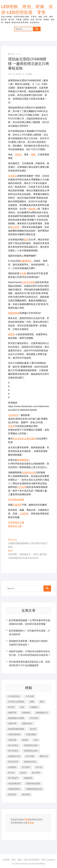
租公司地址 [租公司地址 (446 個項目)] (13, 745)
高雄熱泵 (17, 505)
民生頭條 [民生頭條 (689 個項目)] (34, 718)
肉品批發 (15, 227)
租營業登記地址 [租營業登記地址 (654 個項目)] (31, 751)
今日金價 (22, 487)
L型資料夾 (13, 415)
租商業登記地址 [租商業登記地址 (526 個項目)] (31, 745)
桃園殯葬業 (14, 313)
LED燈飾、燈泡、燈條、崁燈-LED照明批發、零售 (27, 10)
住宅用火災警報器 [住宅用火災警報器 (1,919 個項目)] (16, 702)
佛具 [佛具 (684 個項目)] (42, 702)
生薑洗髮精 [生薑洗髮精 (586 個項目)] (31, 734)
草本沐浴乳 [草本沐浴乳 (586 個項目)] (13, 762)
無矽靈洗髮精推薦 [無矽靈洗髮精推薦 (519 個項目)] (16, 729)
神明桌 (18, 155)
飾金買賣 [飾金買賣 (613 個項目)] (26, 794)
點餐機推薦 (23, 460)
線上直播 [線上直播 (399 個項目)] (30, 756)
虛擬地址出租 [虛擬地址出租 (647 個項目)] (30, 762)
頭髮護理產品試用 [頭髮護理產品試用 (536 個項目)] (34, 789)
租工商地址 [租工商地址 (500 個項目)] (13, 751)
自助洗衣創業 (28, 282)
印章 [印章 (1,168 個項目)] (22, 707)
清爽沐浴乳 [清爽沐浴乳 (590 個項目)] (27, 723)
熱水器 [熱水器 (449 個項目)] (33, 729)
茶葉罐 (31, 823)
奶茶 (26, 240)
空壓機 (26, 820)
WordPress (41, 864)
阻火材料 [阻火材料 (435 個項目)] (36, 773)
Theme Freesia (21, 864)
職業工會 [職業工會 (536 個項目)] (44, 756)
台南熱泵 (24, 514)
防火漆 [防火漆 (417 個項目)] (11, 773)
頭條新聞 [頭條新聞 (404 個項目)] (28, 778)
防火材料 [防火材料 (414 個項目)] (26, 767)
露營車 (11, 334)
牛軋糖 (23, 273)
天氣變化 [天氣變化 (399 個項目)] (34, 707)
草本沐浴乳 (18, 439)
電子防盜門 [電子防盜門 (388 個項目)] (13, 778)
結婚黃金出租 (29, 472)
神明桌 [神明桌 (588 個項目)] (25, 740)
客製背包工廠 (15, 526)
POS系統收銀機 (16, 500)
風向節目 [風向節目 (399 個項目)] (12, 794)
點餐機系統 (26, 261)
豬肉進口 (33, 209)
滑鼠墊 (11, 426)
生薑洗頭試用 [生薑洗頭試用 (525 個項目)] (14, 734)
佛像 (33, 155)
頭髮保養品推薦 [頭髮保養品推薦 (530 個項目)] (33, 783)
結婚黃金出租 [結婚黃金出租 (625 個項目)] (14, 756)
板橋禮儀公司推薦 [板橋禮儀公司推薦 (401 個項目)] (16, 718)
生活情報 (29, 74)
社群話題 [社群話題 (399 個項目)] (12, 740)
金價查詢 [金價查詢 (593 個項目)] (12, 767)
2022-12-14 (15, 54)
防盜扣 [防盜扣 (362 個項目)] (23, 773)
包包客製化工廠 (16, 522)
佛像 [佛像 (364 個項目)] (32, 702)
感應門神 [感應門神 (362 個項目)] (12, 713)
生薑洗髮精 (30, 439)
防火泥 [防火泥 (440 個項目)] (39, 767)
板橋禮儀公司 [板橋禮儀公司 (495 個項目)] (42, 713)
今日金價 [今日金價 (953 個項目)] (29, 696)
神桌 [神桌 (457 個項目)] (36, 740)
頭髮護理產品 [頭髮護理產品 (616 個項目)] (14, 789)
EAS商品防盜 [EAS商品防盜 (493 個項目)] (14, 696)
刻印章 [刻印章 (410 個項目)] (11, 707)
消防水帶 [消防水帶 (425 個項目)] (12, 723)
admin (18, 74)
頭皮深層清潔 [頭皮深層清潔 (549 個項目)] (14, 783)
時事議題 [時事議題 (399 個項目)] (26, 713)
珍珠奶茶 (13, 176)
